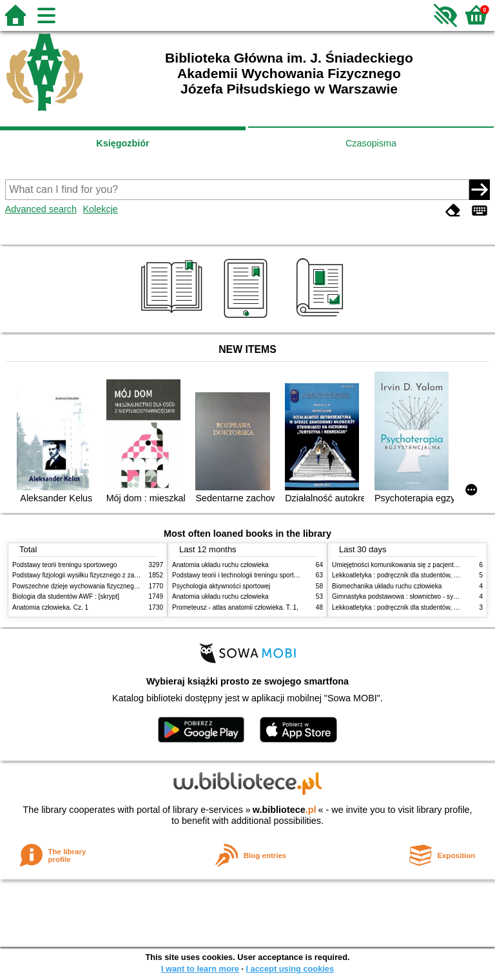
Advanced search (41, 209)
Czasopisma (371, 143)
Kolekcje (100, 209)
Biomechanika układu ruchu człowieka (387, 586)
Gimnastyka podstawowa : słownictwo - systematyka (407, 596)
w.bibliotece (285, 810)
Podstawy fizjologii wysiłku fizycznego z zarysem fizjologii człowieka (110, 575)
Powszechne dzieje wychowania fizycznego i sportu (86, 586)
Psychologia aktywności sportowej (221, 586)
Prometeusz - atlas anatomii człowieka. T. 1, (235, 607)
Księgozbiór (122, 143)
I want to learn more (200, 969)
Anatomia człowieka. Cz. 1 (50, 607)
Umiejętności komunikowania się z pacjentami (398, 565)
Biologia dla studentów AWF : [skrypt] (66, 596)
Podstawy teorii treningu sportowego (64, 565)
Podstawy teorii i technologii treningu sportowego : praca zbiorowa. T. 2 (274, 575)
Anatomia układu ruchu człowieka (220, 565)
